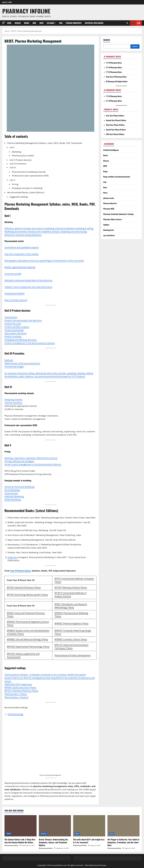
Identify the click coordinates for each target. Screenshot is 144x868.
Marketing (17, 152)
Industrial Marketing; (14, 496)
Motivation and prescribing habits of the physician (28, 280)
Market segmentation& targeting (20, 267)
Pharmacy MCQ (109, 209)
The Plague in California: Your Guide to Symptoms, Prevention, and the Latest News (123, 842)
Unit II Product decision (21, 160)
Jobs (34, 23)
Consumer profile (13, 274)
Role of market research (16, 300)
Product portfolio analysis (17, 327)
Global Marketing (13, 500)
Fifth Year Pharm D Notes (115, 134)
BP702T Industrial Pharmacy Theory (24, 587)
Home (9, 23)
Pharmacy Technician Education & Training (118, 214)
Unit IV (13, 167)
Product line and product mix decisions (23, 320)
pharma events (109, 198)
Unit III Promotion (18, 164)
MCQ (61, 23)
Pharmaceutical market (23, 156)
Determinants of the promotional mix (22, 363)
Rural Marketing (12, 490)
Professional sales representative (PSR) (30, 176)
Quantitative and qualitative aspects (21, 247)
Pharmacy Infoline (26, 11)
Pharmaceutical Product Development (73, 655)
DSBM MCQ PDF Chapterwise (18, 684)
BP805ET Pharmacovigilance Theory (71, 623)
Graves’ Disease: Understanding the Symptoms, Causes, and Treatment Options (53, 842)
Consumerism (11, 493)
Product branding (13, 336)
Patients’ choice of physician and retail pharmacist (28, 287)
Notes (105, 193)
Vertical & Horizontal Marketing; (20, 487)
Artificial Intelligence (94, 23)
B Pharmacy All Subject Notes (117, 81)
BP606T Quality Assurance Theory (20, 688)
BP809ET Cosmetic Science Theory (71, 639)
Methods (9, 360)
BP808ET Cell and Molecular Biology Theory (27, 639)
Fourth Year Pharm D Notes (116, 130)
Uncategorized (109, 230)
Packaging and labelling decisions (20, 340)
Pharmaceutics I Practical (16, 697)
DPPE (105, 166)
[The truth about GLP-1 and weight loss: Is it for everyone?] (89, 826)
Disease (18, 23)
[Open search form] (127, 23)
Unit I (12, 147)
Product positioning (14, 330)
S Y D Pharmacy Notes (114, 101)
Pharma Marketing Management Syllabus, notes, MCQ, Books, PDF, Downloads (45, 143)
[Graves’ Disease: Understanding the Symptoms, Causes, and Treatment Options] (55, 826)
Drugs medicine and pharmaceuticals (117, 177)
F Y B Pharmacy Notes (114, 63)
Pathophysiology (15, 714)
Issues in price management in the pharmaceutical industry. (33, 464)
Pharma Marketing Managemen (50, 775)
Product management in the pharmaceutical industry (30, 343)
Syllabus (50, 23)
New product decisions (15, 333)
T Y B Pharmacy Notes (114, 72)
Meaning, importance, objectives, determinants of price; (31, 458)
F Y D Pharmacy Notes (114, 96)
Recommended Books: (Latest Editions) (26, 192)
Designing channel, (14, 399)
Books (106, 155)
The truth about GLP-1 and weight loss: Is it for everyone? (89, 841)
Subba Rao (13, 557)
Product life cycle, (13, 324)
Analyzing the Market (14, 293)
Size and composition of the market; (22, 254)
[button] (4, 23)
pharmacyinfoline (12, 845)
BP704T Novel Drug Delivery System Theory (27, 595)
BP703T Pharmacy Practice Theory (71, 587)
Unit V (12, 180)
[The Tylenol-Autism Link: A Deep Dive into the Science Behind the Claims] (21, 826)
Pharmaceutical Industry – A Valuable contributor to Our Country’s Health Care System (45, 675)
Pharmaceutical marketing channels (29, 172)
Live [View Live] (135, 23)
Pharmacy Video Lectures (112, 219)
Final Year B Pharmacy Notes (116, 77)
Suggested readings (19, 197)
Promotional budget (14, 367)
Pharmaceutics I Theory (16, 694)
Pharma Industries (74, 23)
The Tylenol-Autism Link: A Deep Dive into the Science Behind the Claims (20, 841)
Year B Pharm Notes (20, 571)
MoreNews (90, 865)
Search (107, 40)
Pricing (15, 184)
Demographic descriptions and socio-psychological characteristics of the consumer (44, 261)
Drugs (27, 23)
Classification (11, 317)
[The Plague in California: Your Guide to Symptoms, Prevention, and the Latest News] (123, 826)
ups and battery (109, 235)
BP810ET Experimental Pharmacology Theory (28, 647)
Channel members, (13, 403)
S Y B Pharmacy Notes (114, 67)
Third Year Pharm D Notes (115, 125)
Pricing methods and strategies (19, 461)
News (41, 23)
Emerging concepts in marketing (27, 188)
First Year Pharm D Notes (115, 116)
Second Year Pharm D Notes (116, 120)
